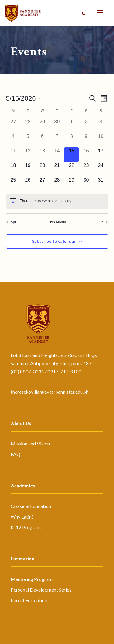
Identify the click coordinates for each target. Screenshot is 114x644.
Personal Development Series (41, 590)
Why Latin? (22, 517)
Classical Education (31, 506)
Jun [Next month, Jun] (103, 222)
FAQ (16, 454)
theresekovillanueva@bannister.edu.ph (50, 392)
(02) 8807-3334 (27, 371)
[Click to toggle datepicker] (24, 98)
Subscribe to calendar (54, 241)
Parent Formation (29, 600)
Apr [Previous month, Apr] (11, 222)
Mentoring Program (32, 579)
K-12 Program (26, 527)
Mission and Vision (30, 444)
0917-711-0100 (64, 371)
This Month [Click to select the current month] (57, 222)
